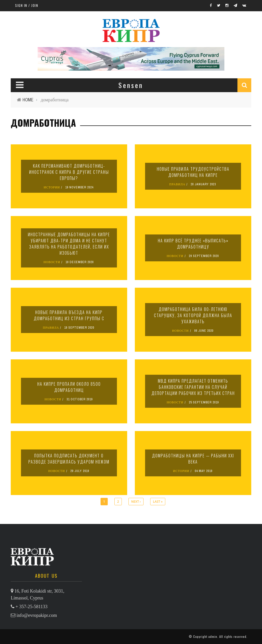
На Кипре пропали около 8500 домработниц (69, 387)
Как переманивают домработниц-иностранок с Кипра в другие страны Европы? (69, 172)
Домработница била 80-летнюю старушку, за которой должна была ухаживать (193, 315)
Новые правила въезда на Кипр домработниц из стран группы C (69, 315)
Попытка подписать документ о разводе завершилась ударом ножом (69, 459)
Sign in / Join (27, 5)
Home (28, 100)
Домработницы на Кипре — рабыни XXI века (193, 459)
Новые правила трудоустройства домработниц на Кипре (193, 172)
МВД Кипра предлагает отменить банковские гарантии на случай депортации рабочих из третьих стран (193, 387)
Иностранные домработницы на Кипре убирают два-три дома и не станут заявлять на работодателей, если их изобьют (69, 244)
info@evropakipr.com (37, 615)
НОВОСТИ (52, 262)
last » (158, 502)
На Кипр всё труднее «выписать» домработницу (193, 244)
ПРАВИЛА (177, 184)
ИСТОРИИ (52, 187)
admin (213, 636)
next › (136, 502)
